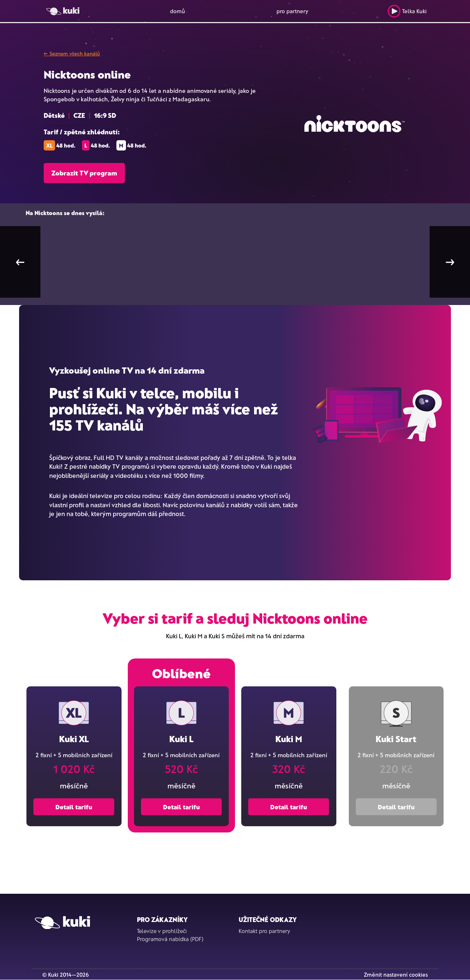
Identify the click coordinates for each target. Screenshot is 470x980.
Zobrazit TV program (84, 173)
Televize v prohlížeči (162, 931)
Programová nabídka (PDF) (170, 939)
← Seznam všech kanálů (72, 53)
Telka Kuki (407, 11)
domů (178, 11)
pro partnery (292, 11)
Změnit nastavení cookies (396, 974)
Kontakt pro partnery (264, 931)
